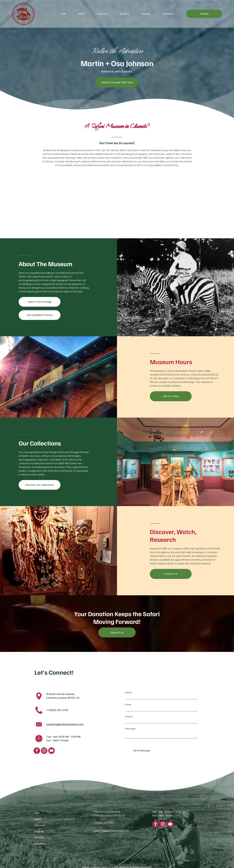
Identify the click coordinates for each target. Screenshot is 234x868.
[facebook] (37, 751)
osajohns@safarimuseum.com (65, 724)
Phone (129, 717)
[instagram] (44, 751)
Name (128, 692)
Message (130, 729)
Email (128, 705)
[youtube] (51, 751)
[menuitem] (63, 14)
